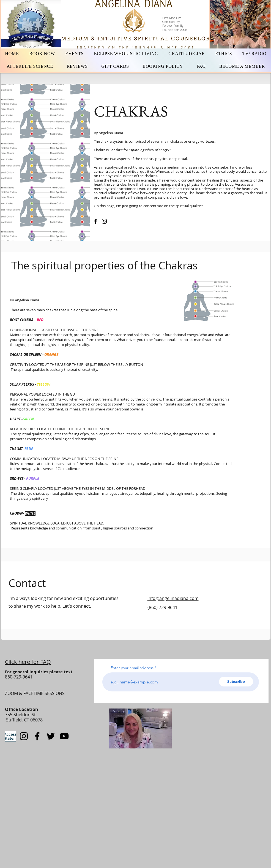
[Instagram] (104, 221)
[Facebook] (96, 221)
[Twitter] (51, 736)
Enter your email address (132, 668)
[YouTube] (64, 736)
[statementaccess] (10, 736)
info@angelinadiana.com (173, 598)
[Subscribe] (236, 682)
